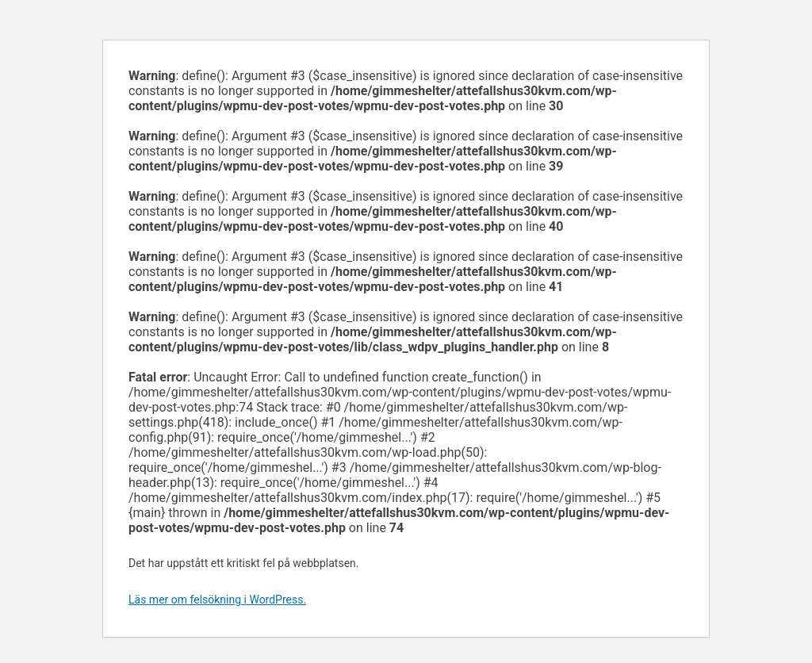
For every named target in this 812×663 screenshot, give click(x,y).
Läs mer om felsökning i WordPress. (217, 600)
